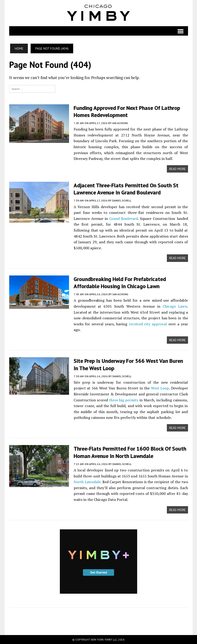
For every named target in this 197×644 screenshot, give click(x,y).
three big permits (124, 400)
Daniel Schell (122, 200)
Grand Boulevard (124, 218)
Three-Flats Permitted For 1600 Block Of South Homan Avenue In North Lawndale (130, 452)
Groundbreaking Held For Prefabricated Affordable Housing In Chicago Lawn (120, 283)
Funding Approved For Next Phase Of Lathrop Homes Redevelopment (127, 111)
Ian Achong (120, 123)
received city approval (148, 324)
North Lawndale (87, 482)
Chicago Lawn (175, 306)
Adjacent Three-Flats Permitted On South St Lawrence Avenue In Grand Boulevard (126, 189)
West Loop (160, 388)
